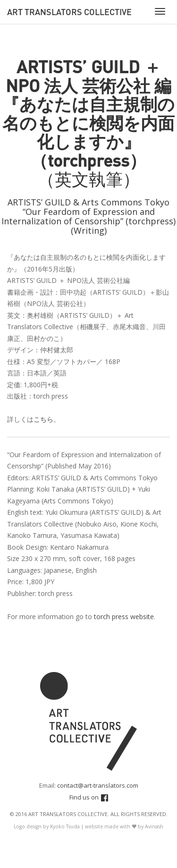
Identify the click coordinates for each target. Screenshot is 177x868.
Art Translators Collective (69, 12)
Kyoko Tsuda (65, 826)
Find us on (89, 797)
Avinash (154, 826)
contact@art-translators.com (98, 785)
